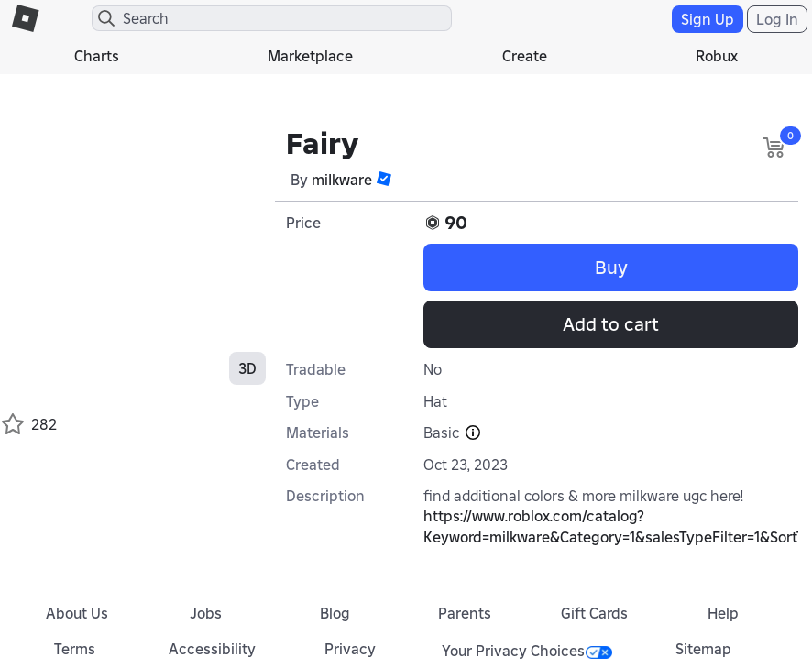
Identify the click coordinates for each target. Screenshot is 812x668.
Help (723, 613)
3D (247, 368)
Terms (75, 649)
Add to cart (611, 324)
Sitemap (703, 649)
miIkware (342, 180)
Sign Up (708, 19)
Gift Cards (594, 613)
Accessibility (212, 649)
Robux (717, 56)
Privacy (350, 649)
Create (525, 56)
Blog (335, 613)
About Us (77, 613)
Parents (465, 613)
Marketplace (310, 56)
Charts (97, 56)
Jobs (206, 613)
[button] (384, 179)
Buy (611, 268)
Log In (777, 19)
